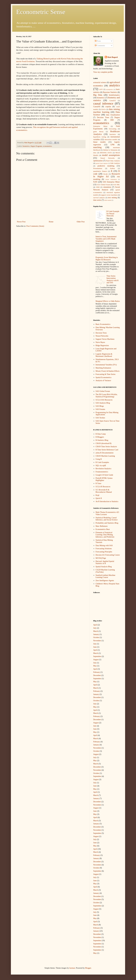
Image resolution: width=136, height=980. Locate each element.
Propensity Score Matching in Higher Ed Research (107, 259)
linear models (99, 142)
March (96, 631)
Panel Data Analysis (113, 161)
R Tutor (98, 483)
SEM (98, 187)
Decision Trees (103, 117)
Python (112, 168)
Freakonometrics (102, 472)
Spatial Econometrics (104, 377)
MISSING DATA (106, 153)
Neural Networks (107, 158)
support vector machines (109, 195)
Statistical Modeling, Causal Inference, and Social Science (107, 519)
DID (112, 120)
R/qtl (97, 495)
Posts (98, 41)
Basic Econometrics (103, 324)
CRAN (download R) (104, 443)
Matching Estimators (103, 368)
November (97, 641)
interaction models (111, 140)
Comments (100, 46)
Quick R (99, 498)
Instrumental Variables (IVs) (106, 365)
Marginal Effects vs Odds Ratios (108, 301)
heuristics (113, 134)
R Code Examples (102, 462)
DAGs (103, 109)
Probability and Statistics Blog (107, 523)
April (95, 625)
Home (51, 222)
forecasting (113, 129)
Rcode (106, 174)
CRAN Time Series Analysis (106, 447)
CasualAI (112, 101)
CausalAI (97, 107)
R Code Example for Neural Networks (113, 214)
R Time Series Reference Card (107, 450)
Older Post (81, 222)
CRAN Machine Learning (105, 456)
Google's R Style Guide (104, 475)
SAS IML (116, 185)
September (97, 656)
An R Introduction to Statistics (107, 501)
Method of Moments (110, 150)
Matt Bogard (113, 57)
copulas (108, 107)
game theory (98, 132)
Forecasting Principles (104, 552)
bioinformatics (114, 95)
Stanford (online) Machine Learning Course (106, 576)
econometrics (47, 146)
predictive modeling (106, 166)
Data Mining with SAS (104, 546)
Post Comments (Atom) (35, 226)
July (95, 628)
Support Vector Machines (105, 339)
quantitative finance (100, 171)
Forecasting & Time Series (106, 374)
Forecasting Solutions (104, 549)
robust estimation (111, 179)
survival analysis (99, 198)
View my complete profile (103, 72)
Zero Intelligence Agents (105, 581)
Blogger (88, 968)
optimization (98, 161)
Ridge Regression (102, 345)
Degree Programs (36, 146)
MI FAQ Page (101, 558)
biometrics (26, 146)
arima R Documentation (105, 453)
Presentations (98, 168)
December (97, 675)
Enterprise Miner (100, 126)
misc (95, 153)
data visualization (113, 115)
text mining (112, 198)
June (95, 647)
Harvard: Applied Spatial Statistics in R (105, 562)
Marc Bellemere (102, 526)
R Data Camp (101, 434)
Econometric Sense (41, 12)
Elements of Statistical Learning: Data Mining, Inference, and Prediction (105, 535)
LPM (112, 145)
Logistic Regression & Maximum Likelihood (104, 355)
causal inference (103, 104)
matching (97, 147)
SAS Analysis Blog (103, 403)
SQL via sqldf (101, 466)
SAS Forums (100, 409)
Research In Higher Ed (107, 175)
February (97, 672)
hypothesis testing (100, 137)
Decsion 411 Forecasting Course (108, 555)
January (96, 634)
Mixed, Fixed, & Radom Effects (108, 371)
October (96, 637)
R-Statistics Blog (102, 440)
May (95, 666)
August (96, 660)
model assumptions (111, 155)
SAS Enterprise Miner (111, 182)
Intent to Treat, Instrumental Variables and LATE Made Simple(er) (106, 239)
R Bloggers (100, 437)
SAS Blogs (100, 406)
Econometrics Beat (103, 529)
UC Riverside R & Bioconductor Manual (104, 491)
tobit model (108, 200)
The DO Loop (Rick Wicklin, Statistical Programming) (107, 396)
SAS (95, 182)
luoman (72, 968)
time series (97, 200)
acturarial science (100, 82)
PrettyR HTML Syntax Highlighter (104, 479)
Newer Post (21, 222)
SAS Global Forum (104, 185)
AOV (101, 89)
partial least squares (102, 163)
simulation (107, 187)
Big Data (98, 95)
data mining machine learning (107, 111)
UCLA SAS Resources (104, 400)
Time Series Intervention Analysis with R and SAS (112, 279)
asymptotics (110, 89)
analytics (114, 85)
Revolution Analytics (104, 469)
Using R (99, 459)
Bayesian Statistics (110, 92)
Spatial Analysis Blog (104, 567)
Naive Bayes (100, 342)
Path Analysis (115, 163)
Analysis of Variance (103, 380)
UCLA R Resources (103, 487)
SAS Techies (100, 418)
